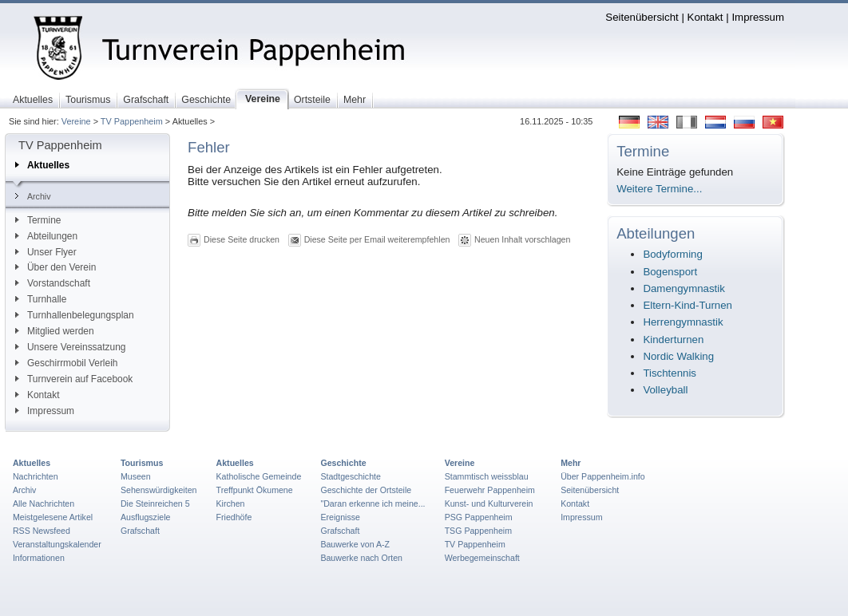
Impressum (758, 17)
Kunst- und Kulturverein (489, 503)
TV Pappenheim (132, 121)
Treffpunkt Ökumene (255, 490)
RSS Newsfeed (42, 531)
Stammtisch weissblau (487, 476)
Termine (38, 220)
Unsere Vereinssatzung (70, 347)
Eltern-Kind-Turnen (688, 305)
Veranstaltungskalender (57, 544)
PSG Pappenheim (479, 517)
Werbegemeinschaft (482, 558)
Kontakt (705, 17)
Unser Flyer (46, 252)
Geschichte (343, 463)
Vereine (76, 121)
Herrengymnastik (683, 322)
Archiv (33, 196)
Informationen (39, 558)
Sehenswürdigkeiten (159, 490)
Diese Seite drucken (242, 239)
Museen (136, 476)
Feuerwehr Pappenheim (490, 490)
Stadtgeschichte (351, 476)
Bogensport (670, 272)
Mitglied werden (55, 331)
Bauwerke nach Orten (361, 558)
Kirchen (231, 503)
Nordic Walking (678, 356)
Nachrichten (36, 476)
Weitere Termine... (659, 189)
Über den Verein (55, 267)
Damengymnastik (684, 288)
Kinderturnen (673, 340)
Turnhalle (41, 299)
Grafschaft (140, 531)
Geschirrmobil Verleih (66, 363)
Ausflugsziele (146, 517)
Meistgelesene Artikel (53, 517)
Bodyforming (672, 254)
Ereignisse (340, 517)
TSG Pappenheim (478, 531)
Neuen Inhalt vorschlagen (522, 239)
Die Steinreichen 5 (155, 503)
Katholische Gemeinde (259, 476)
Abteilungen (46, 236)
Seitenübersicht (642, 17)
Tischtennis (670, 373)
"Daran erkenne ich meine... (372, 503)
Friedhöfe (234, 517)
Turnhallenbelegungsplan (75, 315)
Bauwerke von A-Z (355, 544)
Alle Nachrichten (44, 503)
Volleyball (665, 390)
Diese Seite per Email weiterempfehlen (377, 239)
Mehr (571, 463)
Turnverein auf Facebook (74, 379)
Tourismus (142, 463)
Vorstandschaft (53, 283)
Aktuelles (42, 165)
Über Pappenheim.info (603, 476)
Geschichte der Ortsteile (366, 490)
